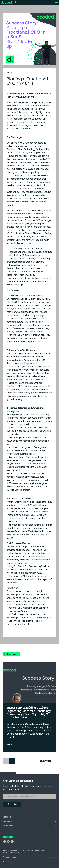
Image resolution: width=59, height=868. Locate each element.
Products (7, 817)
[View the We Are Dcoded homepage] (7, 2)
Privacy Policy (8, 861)
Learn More (8, 826)
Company (8, 821)
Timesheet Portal (10, 857)
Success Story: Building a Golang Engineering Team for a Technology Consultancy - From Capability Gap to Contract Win (29, 713)
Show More (46, 761)
